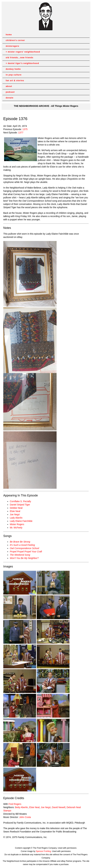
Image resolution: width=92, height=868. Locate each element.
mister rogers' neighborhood (24, 52)
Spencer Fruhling (43, 851)
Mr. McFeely (16, 528)
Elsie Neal (15, 511)
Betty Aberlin (22, 807)
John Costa (25, 817)
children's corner (15, 40)
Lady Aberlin (16, 518)
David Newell (59, 807)
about (9, 86)
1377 (21, 133)
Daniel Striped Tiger (20, 505)
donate (10, 98)
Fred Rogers (15, 804)
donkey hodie (13, 69)
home (9, 35)
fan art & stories (15, 81)
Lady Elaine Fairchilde (21, 521)
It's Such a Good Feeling (22, 545)
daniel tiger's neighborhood (23, 63)
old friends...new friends (20, 58)
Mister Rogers (17, 524)
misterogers (12, 46)
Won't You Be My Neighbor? (24, 558)
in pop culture (14, 75)
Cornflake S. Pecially (20, 501)
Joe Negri (15, 514)
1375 (25, 129)
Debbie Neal (16, 508)
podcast (10, 92)
